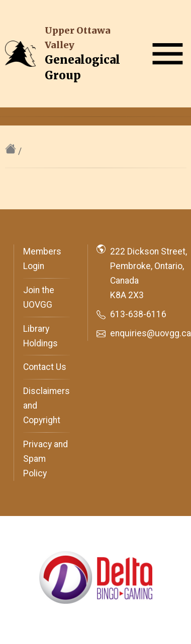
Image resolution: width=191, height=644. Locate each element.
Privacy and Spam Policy (45, 459)
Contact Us (45, 367)
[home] (12, 151)
